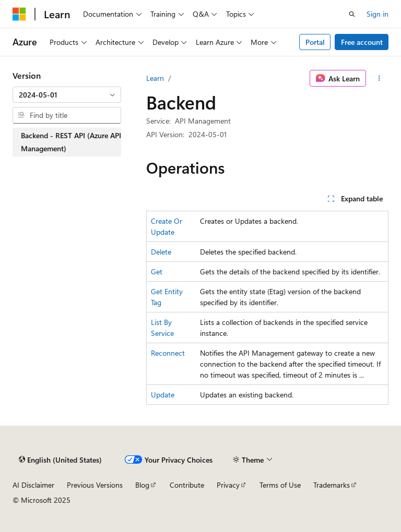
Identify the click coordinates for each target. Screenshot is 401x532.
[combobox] (67, 95)
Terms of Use (280, 485)
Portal (315, 42)
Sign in (378, 14)
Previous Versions (95, 485)
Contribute (187, 485)
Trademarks (332, 485)
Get (157, 271)
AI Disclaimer (33, 485)
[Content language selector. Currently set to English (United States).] (60, 460)
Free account (362, 42)
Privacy (228, 485)
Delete (161, 252)
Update (163, 395)
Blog (142, 485)
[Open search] (352, 14)
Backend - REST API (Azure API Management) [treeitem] (71, 142)
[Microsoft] (19, 14)
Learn (155, 78)
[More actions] (379, 78)
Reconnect (168, 353)
